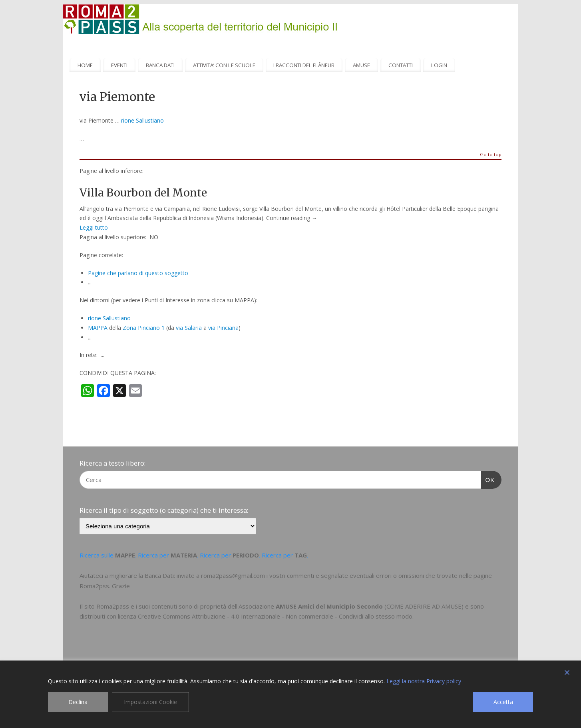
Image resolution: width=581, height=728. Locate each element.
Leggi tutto (94, 227)
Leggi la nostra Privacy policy (424, 681)
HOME (85, 65)
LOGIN (439, 65)
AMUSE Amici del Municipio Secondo (329, 606)
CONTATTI (401, 65)
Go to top (491, 155)
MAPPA (98, 328)
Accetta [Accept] (503, 702)
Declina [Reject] (78, 702)
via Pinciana (223, 328)
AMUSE (361, 65)
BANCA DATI (160, 65)
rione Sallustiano (142, 120)
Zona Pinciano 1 (144, 328)
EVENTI (119, 65)
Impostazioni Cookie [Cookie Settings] (150, 702)
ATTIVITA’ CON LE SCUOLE (224, 65)
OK (488, 479)
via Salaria (189, 328)
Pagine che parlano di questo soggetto (138, 273)
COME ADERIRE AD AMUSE (424, 606)
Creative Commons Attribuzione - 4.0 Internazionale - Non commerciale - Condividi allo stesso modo (275, 616)
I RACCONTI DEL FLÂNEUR (304, 65)
